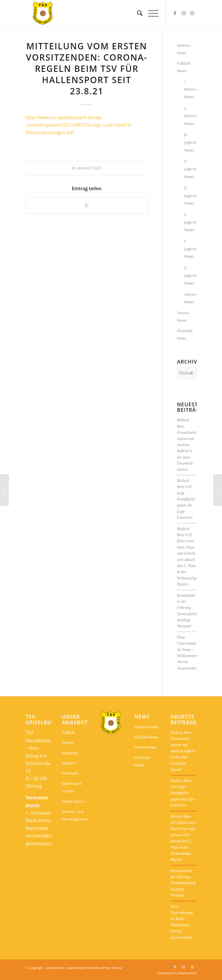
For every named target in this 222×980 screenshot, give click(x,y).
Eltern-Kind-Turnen (72, 787)
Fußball (68, 732)
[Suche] (137, 13)
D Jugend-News (190, 196)
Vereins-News (184, 49)
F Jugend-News (190, 249)
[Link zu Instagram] (184, 13)
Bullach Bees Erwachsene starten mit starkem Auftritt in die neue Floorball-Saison (186, 445)
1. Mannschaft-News (190, 89)
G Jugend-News (190, 275)
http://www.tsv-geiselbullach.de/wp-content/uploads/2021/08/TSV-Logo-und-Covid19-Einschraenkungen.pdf (79, 125)
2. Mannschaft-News (190, 116)
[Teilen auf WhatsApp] (87, 205)
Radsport (70, 753)
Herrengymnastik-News (190, 298)
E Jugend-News (190, 222)
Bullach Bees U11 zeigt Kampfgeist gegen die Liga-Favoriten (186, 499)
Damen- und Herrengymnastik (75, 815)
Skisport (69, 763)
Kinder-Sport (73, 801)
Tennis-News (183, 317)
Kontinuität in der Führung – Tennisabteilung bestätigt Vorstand (183, 883)
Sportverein (55, 968)
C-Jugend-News (190, 169)
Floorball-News (185, 334)
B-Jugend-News (190, 142)
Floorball (70, 773)
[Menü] (150, 13)
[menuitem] (137, 13)
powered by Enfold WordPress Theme (94, 968)
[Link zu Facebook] (175, 13)
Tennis (68, 743)
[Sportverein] (43, 13)
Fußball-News (184, 67)
